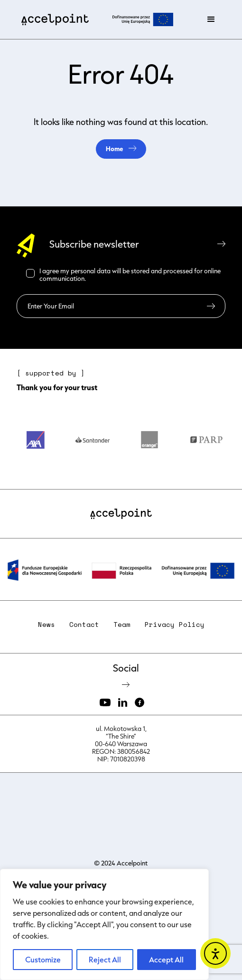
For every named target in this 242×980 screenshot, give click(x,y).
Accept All (166, 959)
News (47, 625)
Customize (43, 959)
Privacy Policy (175, 625)
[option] (36, 444)
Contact (84, 625)
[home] (53, 19)
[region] (104, 924)
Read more (103, 279)
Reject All (105, 959)
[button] (211, 19)
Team (122, 625)
